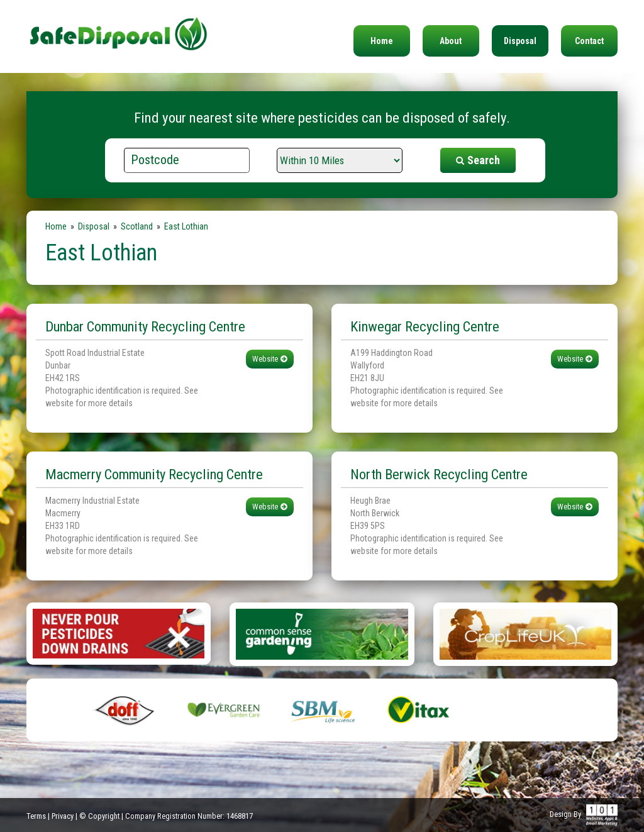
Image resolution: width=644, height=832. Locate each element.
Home (382, 41)
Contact (589, 41)
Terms (36, 816)
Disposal (520, 41)
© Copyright (99, 816)
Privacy (63, 816)
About (451, 41)
